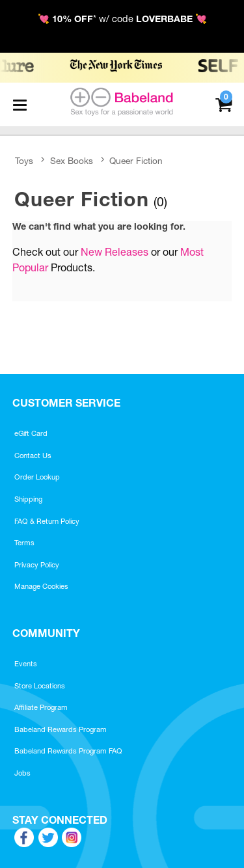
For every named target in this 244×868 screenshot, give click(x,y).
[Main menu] (20, 105)
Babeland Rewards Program (61, 729)
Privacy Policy (37, 565)
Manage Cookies (41, 586)
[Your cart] (224, 103)
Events (26, 664)
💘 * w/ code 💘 (122, 19)
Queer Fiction (136, 161)
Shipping (28, 499)
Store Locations (40, 686)
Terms (24, 543)
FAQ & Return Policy (47, 521)
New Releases (115, 252)
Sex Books (72, 161)
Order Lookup (37, 477)
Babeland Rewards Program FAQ (68, 751)
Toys (24, 161)
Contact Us (33, 455)
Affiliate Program (41, 707)
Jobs (22, 773)
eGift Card (31, 433)
